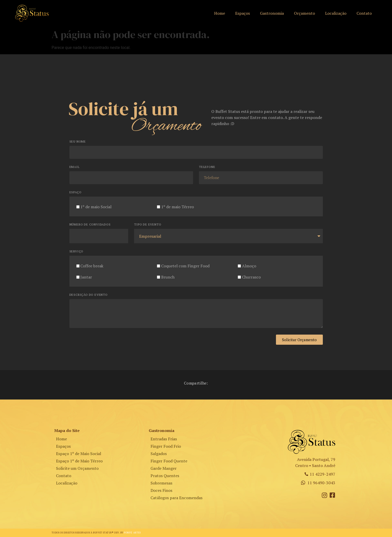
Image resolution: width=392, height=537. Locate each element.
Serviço (77, 252)
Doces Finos (161, 490)
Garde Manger (164, 468)
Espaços (242, 13)
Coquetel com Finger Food (185, 266)
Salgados (159, 454)
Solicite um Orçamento (77, 468)
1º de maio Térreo (178, 207)
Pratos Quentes (165, 476)
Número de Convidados (90, 225)
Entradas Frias (164, 439)
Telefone (207, 167)
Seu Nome (78, 142)
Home (220, 13)
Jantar (86, 277)
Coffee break (92, 266)
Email (74, 167)
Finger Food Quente (169, 461)
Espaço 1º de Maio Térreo (79, 461)
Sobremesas (161, 483)
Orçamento (304, 13)
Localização (336, 13)
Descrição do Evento (89, 295)
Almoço (249, 266)
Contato (364, 13)
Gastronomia (272, 13)
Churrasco (251, 277)
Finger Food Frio (166, 446)
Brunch (168, 277)
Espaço (76, 192)
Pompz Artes (132, 533)
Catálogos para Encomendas (176, 498)
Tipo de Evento (148, 225)
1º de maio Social (96, 207)
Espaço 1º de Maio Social (79, 454)
